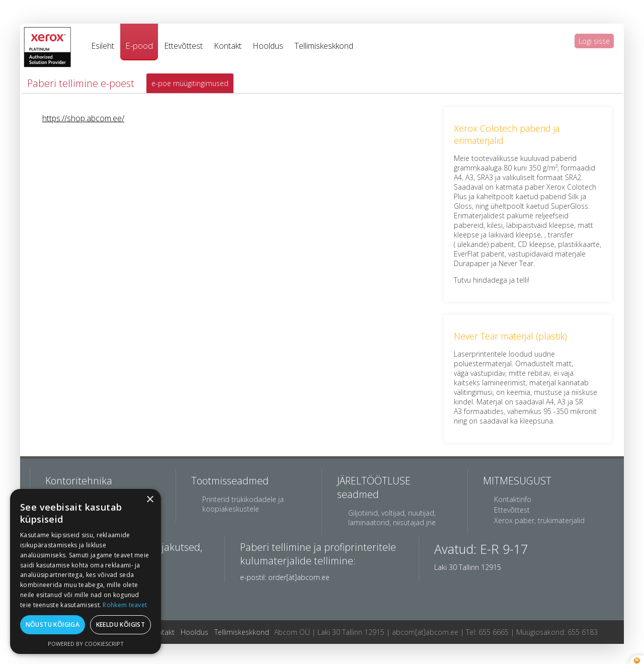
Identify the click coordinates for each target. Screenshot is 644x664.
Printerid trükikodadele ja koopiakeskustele (243, 504)
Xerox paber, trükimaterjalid (539, 520)
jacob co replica (84, 5)
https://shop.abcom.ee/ (83, 118)
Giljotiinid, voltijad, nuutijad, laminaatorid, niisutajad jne (392, 518)
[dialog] (86, 571)
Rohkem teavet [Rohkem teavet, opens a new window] (125, 605)
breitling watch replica (147, 5)
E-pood (139, 46)
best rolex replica (28, 5)
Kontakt (228, 46)
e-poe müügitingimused (190, 83)
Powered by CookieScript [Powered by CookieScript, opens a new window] (86, 644)
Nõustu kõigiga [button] (53, 625)
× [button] (150, 500)
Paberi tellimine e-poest (81, 83)
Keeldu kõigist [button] (121, 625)
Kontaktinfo (513, 499)
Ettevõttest (183, 46)
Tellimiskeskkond (324, 46)
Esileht (103, 46)
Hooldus (268, 46)
